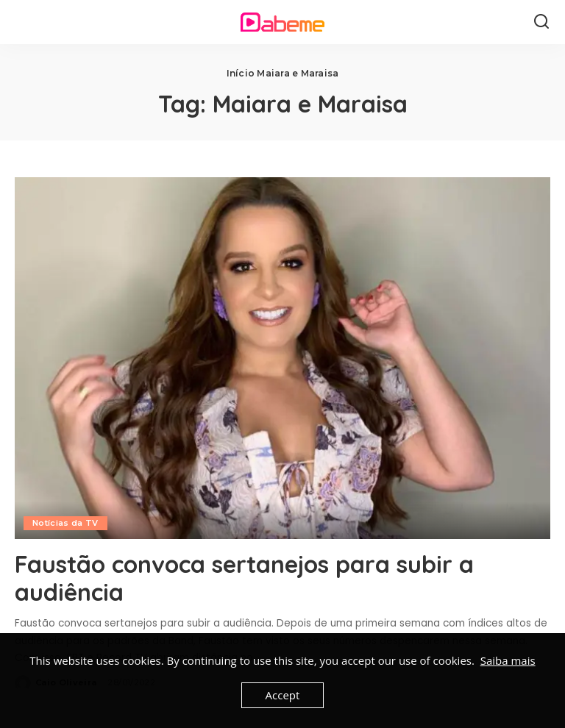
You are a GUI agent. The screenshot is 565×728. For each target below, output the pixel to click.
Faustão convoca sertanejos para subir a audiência (244, 578)
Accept (283, 695)
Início (241, 73)
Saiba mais (508, 660)
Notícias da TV (65, 523)
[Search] (541, 22)
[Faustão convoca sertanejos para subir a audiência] (282, 358)
